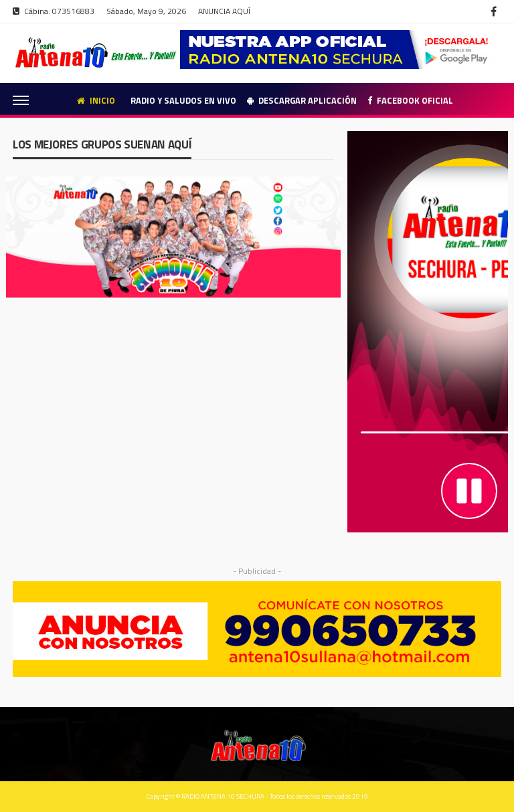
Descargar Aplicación (302, 100)
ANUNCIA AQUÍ (224, 11)
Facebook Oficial (410, 100)
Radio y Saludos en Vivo (183, 100)
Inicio (96, 100)
